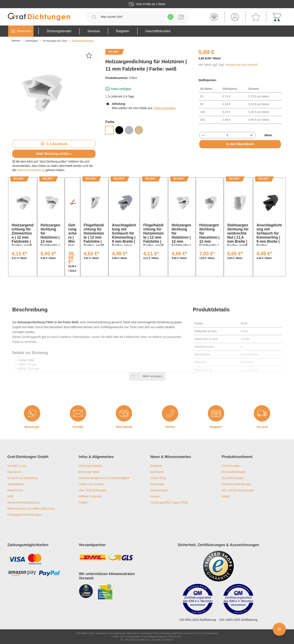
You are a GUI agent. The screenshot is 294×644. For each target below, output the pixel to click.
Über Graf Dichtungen (93, 490)
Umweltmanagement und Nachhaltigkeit (104, 478)
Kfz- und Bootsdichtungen (238, 490)
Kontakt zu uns (17, 466)
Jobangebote (16, 484)
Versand (262, 427)
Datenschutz (15, 490)
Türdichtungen (231, 466)
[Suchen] (94, 17)
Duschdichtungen (233, 478)
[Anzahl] (227, 135)
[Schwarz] (119, 130)
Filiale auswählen (165, 108)
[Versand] (262, 413)
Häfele (226, 496)
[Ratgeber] (216, 413)
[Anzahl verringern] (203, 135)
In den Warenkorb (240, 144)
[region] (54, 93)
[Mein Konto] (235, 17)
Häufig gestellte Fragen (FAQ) (169, 502)
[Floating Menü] (279, 629)
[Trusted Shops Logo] (218, 566)
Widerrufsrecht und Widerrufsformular (31, 509)
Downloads (157, 484)
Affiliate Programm (91, 496)
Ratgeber (216, 427)
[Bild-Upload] (124, 413)
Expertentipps (159, 490)
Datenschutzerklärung (31, 170)
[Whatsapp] (170, 17)
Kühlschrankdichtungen (237, 484)
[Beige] (139, 130)
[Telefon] (170, 413)
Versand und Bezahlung (23, 478)
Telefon (170, 427)
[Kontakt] (78, 413)
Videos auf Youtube (91, 484)
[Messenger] (32, 413)
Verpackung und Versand (241, 65)
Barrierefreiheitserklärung (23, 502)
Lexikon (155, 496)
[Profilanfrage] (181, 17)
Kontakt (78, 427)
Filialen (83, 502)
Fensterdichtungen (234, 472)
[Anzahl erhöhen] (251, 135)
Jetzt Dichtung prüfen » (54, 154)
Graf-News (157, 472)
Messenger (32, 427)
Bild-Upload (124, 427)
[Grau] (129, 130)
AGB (10, 496)
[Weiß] (109, 130)
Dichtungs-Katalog (90, 466)
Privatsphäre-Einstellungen (24, 515)
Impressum (14, 472)
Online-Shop (158, 478)
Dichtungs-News (89, 472)
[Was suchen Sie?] (132, 17)
